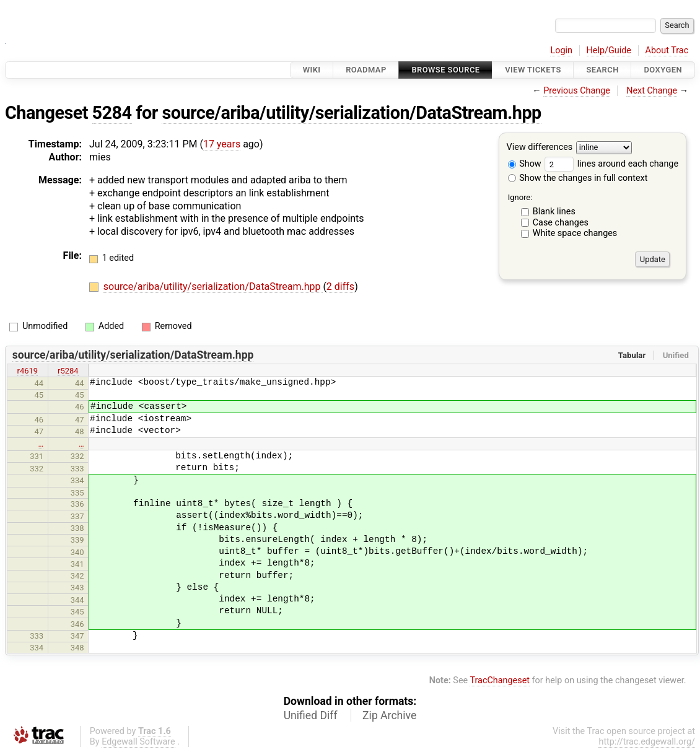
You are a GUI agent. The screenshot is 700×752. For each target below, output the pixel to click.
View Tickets (533, 70)
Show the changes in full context (578, 178)
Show (525, 164)
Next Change (652, 91)
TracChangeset (500, 680)
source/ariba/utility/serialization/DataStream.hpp (351, 113)
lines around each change (611, 164)
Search (602, 70)
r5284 (68, 371)
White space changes (575, 233)
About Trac (667, 50)
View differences (540, 148)
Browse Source (445, 70)
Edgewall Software (138, 742)
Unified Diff (311, 715)
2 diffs (340, 286)
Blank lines (554, 212)
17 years (222, 144)
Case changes (561, 223)
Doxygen (663, 70)
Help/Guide (609, 50)
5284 (112, 113)
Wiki (312, 70)
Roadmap (366, 70)
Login (561, 50)
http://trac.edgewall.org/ (647, 742)
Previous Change (577, 91)
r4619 (28, 371)
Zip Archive (389, 715)
